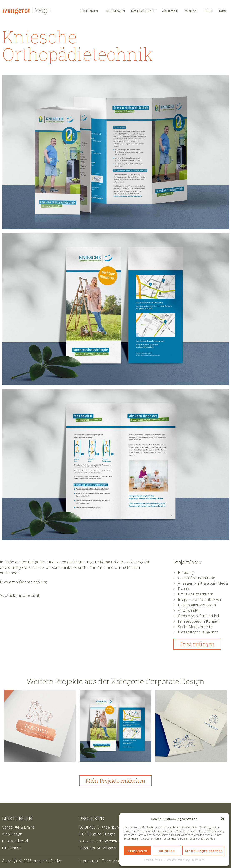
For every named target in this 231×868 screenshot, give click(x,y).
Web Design (12, 834)
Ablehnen (167, 851)
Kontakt (191, 11)
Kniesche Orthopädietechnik (103, 841)
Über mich (170, 11)
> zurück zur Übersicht (20, 595)
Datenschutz (113, 861)
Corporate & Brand (18, 827)
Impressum (198, 860)
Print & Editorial (15, 841)
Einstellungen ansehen (204, 851)
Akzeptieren (137, 851)
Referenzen (115, 11)
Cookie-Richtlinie (153, 860)
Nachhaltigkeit (143, 11)
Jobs (222, 11)
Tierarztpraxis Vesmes (98, 848)
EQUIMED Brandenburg (100, 827)
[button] (223, 819)
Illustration (11, 848)
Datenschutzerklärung (177, 860)
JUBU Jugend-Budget (97, 834)
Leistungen (89, 11)
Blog (209, 11)
